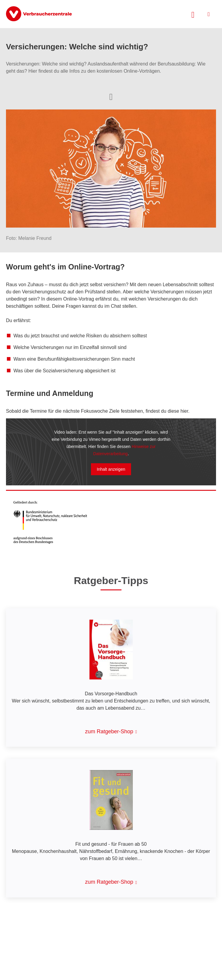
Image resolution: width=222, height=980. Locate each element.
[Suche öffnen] (193, 14)
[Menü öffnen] (209, 14)
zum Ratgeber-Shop (109, 731)
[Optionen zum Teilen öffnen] (111, 96)
